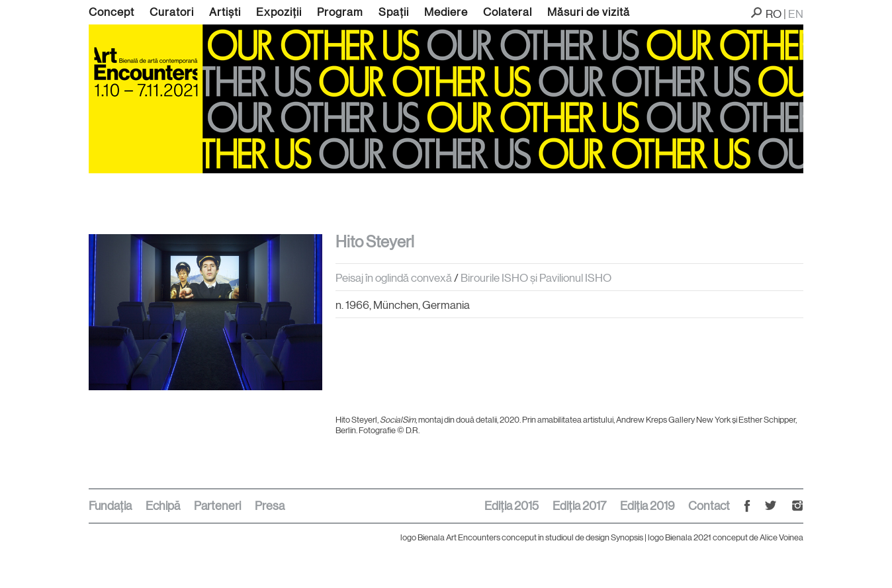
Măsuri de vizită (589, 12)
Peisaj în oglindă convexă (394, 278)
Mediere (446, 12)
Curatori (172, 12)
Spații (394, 12)
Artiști (225, 12)
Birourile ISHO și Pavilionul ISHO (536, 278)
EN (796, 14)
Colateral (508, 12)
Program (340, 12)
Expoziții (279, 12)
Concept (111, 12)
